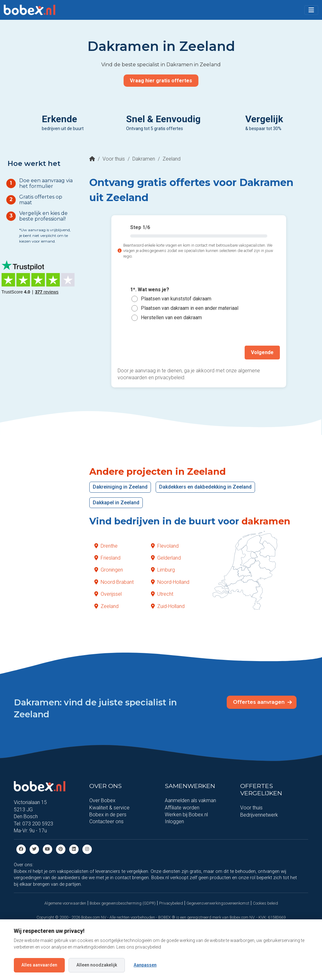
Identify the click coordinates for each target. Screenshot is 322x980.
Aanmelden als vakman (190, 800)
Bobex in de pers (108, 815)
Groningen (109, 570)
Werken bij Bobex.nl (186, 815)
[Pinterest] (61, 849)
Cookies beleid (265, 903)
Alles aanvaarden (39, 965)
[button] (311, 10)
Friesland (107, 558)
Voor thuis (114, 159)
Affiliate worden (182, 807)
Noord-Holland (170, 582)
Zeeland (106, 606)
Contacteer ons (106, 821)
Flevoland (165, 546)
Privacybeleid (171, 903)
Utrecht (162, 594)
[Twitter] (34, 849)
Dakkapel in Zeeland (116, 502)
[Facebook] (21, 849)
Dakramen (144, 159)
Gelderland (166, 558)
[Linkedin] (74, 849)
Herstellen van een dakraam (171, 318)
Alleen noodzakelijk (97, 965)
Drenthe (106, 546)
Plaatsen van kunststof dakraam (176, 299)
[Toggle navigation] (311, 10)
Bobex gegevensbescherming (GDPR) (123, 903)
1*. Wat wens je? (150, 290)
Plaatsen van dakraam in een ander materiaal (190, 308)
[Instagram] (87, 849)
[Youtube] (47, 849)
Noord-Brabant (114, 582)
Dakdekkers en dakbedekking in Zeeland (205, 487)
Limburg (163, 570)
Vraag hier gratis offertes (161, 81)
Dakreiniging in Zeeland (120, 487)
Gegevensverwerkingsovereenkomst (218, 903)
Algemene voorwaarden (65, 903)
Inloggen (174, 821)
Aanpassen (145, 965)
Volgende (262, 352)
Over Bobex (102, 800)
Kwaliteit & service (109, 807)
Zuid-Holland (168, 606)
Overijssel (108, 594)
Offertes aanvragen (262, 702)
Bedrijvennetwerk (259, 815)
